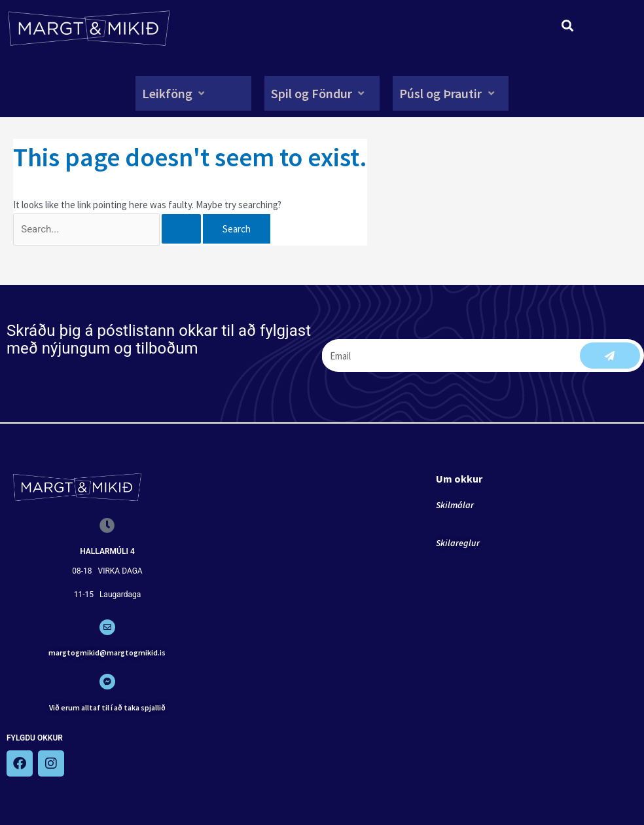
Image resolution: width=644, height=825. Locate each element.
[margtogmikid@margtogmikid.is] (107, 627)
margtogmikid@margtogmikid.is (107, 652)
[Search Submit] (181, 229)
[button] (175, 93)
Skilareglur (458, 543)
